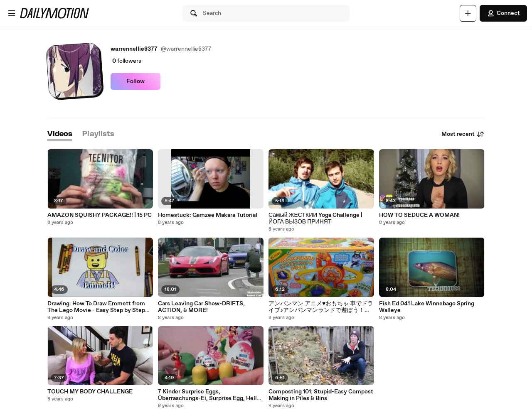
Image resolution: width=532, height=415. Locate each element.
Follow (135, 81)
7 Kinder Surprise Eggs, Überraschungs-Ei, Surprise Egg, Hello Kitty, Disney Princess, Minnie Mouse (209, 395)
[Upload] (468, 13)
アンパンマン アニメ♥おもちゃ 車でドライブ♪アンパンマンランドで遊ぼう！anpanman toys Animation (321, 307)
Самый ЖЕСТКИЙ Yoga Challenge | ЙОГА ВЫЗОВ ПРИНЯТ (315, 219)
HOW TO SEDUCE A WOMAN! (419, 215)
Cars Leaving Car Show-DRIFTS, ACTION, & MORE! (201, 307)
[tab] (60, 134)
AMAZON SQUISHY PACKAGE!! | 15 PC (100, 215)
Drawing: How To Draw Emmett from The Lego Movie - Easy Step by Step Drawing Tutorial (96, 307)
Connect (503, 13)
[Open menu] (12, 13)
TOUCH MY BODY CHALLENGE (90, 392)
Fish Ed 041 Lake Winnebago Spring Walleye (427, 307)
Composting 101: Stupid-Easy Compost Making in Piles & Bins (321, 395)
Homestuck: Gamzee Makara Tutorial (208, 215)
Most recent (463, 134)
